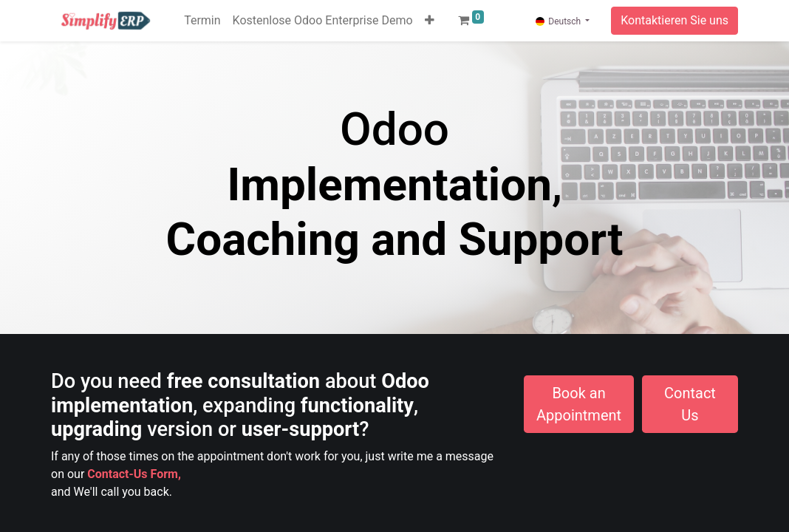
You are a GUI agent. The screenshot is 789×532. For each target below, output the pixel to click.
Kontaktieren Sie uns (674, 20)
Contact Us (690, 404)
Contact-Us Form (133, 474)
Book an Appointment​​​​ (579, 404)
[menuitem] (202, 21)
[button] (430, 21)
